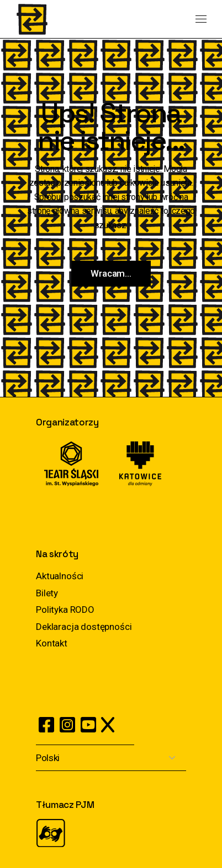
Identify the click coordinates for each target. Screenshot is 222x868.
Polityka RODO (65, 610)
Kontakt (52, 643)
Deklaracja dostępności (84, 627)
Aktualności (60, 576)
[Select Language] (111, 758)
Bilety (47, 593)
